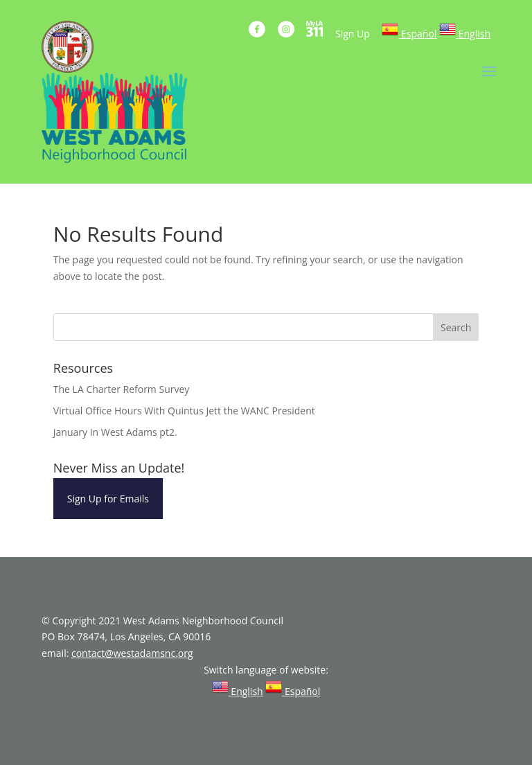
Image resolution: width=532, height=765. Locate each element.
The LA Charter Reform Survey (122, 389)
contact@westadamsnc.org (132, 653)
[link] (409, 34)
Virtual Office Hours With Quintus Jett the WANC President (184, 411)
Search (456, 327)
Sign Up (353, 34)
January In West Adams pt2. (115, 432)
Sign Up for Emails (108, 499)
